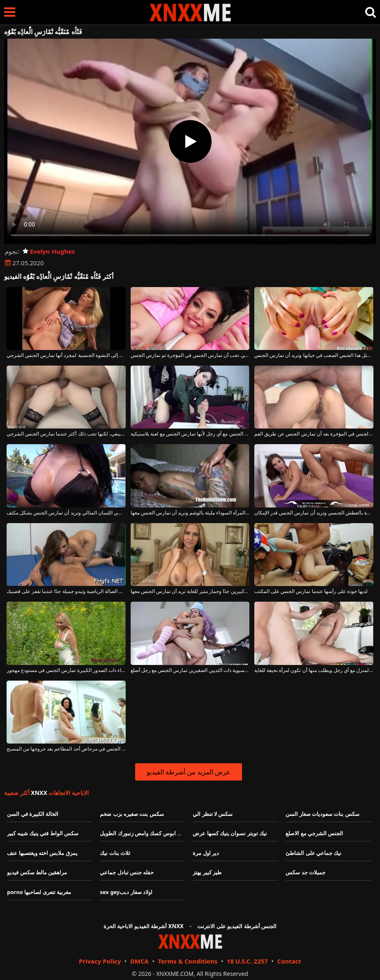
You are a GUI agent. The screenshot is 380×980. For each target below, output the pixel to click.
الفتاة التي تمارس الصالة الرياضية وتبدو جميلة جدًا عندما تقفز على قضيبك (66, 591)
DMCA (139, 961)
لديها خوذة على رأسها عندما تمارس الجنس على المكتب (311, 591)
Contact (289, 961)
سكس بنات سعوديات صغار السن (322, 814)
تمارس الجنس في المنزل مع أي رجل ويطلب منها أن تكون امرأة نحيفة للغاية (314, 670)
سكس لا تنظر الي (213, 814)
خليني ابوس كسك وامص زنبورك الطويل (145, 833)
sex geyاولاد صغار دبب (126, 892)
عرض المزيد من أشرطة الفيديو (189, 772)
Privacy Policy (100, 961)
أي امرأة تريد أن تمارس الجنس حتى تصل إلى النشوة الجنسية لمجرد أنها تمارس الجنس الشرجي (66, 355)
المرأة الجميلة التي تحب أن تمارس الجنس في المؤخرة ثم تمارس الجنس (190, 355)
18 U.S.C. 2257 (247, 961)
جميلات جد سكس (305, 872)
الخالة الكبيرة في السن (33, 814)
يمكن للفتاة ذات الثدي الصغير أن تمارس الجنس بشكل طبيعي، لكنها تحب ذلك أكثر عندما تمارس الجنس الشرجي (66, 434)
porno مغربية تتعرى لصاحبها (39, 892)
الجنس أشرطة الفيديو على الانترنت (237, 926)
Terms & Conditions (188, 961)
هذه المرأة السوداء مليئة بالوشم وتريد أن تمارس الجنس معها (190, 513)
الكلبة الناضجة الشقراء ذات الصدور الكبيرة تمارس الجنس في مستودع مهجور (66, 670)
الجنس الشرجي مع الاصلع (314, 833)
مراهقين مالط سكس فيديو (37, 872)
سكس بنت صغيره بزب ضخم (132, 814)
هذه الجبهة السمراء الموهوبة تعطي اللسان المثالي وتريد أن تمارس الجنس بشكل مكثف (66, 513)
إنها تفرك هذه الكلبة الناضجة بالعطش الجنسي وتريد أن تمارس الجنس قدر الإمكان (314, 513)
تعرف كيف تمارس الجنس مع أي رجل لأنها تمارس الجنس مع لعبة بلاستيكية (190, 434)
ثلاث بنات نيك (115, 853)
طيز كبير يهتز (207, 872)
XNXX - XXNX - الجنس (190, 13)
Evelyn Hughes (49, 251)
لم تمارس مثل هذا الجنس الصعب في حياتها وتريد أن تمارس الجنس (314, 355)
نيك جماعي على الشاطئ (313, 853)
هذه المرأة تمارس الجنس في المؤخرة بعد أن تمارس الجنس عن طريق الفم (314, 434)
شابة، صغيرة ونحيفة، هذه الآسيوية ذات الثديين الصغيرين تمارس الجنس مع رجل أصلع (190, 670)
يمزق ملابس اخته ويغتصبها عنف (42, 853)
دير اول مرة (206, 853)
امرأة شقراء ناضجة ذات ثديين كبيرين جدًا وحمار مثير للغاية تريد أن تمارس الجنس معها (190, 591)
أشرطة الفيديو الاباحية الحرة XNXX (144, 926)
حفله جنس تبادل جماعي (127, 872)
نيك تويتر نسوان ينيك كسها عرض (230, 833)
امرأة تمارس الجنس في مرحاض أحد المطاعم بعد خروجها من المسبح (66, 749)
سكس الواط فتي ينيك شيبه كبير (43, 833)
